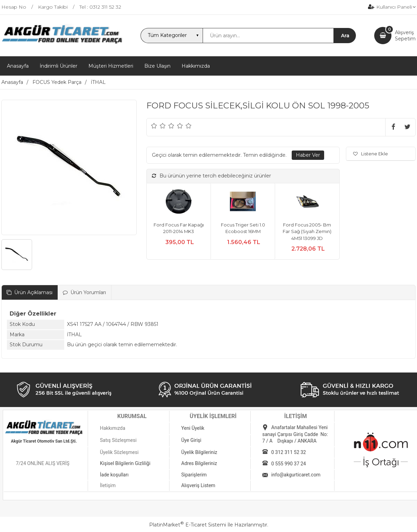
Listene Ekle (371, 154)
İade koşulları (114, 475)
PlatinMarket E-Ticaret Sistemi (188, 525)
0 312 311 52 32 (289, 452)
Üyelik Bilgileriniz (199, 452)
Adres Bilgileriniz (199, 463)
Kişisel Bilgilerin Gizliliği (125, 463)
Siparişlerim (194, 475)
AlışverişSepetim (405, 36)
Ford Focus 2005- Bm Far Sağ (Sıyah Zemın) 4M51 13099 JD (307, 231)
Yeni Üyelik (193, 428)
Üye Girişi (191, 440)
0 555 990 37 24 (289, 464)
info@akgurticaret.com (296, 475)
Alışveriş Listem (198, 485)
